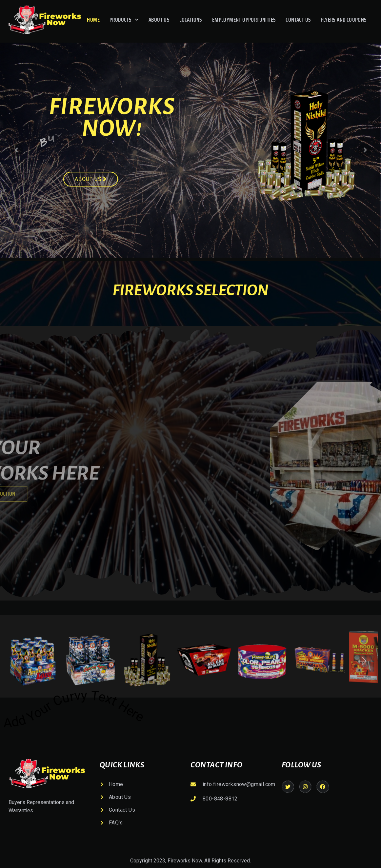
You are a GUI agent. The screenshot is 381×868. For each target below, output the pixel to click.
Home (93, 20)
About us (91, 179)
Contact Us (298, 20)
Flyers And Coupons (344, 20)
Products (124, 20)
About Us (159, 20)
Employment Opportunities (244, 20)
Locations (191, 20)
